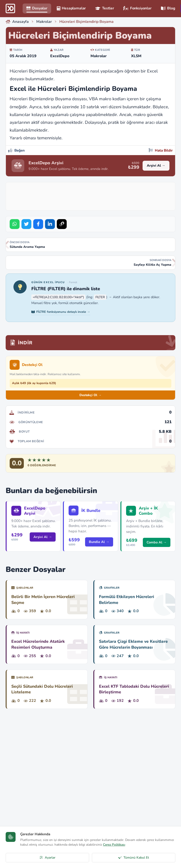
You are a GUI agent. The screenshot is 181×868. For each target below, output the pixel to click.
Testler (105, 8)
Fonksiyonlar (137, 8)
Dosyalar (37, 8)
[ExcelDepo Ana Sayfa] (10, 8)
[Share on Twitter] (26, 224)
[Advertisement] (94, 195)
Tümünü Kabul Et (134, 858)
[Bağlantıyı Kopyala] (62, 224)
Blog (168, 8)
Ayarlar (47, 858)
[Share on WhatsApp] (15, 224)
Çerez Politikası (114, 845)
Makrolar (99, 56)
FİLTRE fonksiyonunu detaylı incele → (61, 312)
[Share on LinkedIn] (50, 224)
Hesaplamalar (71, 8)
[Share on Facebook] (38, 224)
